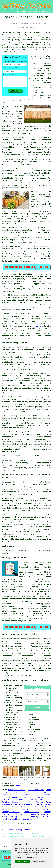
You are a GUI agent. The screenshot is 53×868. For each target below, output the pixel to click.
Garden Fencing (32, 795)
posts (12, 606)
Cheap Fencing (19, 797)
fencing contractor (26, 498)
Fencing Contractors (22, 792)
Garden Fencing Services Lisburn (25, 681)
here (21, 673)
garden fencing (35, 572)
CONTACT (37, 12)
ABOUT (30, 12)
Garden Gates (36, 797)
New (9, 852)
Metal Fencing (9, 817)
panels (40, 592)
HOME (18, 12)
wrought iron (8, 584)
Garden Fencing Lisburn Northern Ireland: (22, 33)
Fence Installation (24, 805)
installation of (17, 599)
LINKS (24, 12)
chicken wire (44, 596)
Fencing (47, 809)
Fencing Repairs (11, 812)
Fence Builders (42, 792)
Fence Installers (36, 790)
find (9, 639)
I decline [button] (26, 862)
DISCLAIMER (46, 12)
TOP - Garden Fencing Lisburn (16, 830)
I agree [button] (18, 862)
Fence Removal (19, 800)
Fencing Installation (32, 819)
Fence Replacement (17, 790)
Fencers (47, 795)
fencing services (18, 611)
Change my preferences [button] (39, 862)
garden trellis (9, 594)
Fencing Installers (11, 819)
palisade (25, 601)
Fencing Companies (32, 809)
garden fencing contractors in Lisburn (29, 739)
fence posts (45, 565)
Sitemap (3, 852)
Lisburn (39, 326)
